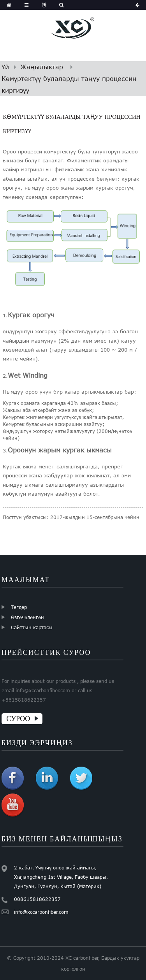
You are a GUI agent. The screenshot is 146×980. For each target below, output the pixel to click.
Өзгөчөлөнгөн (27, 617)
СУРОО (18, 719)
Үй (5, 67)
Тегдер (19, 607)
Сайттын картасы (32, 627)
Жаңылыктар (42, 67)
